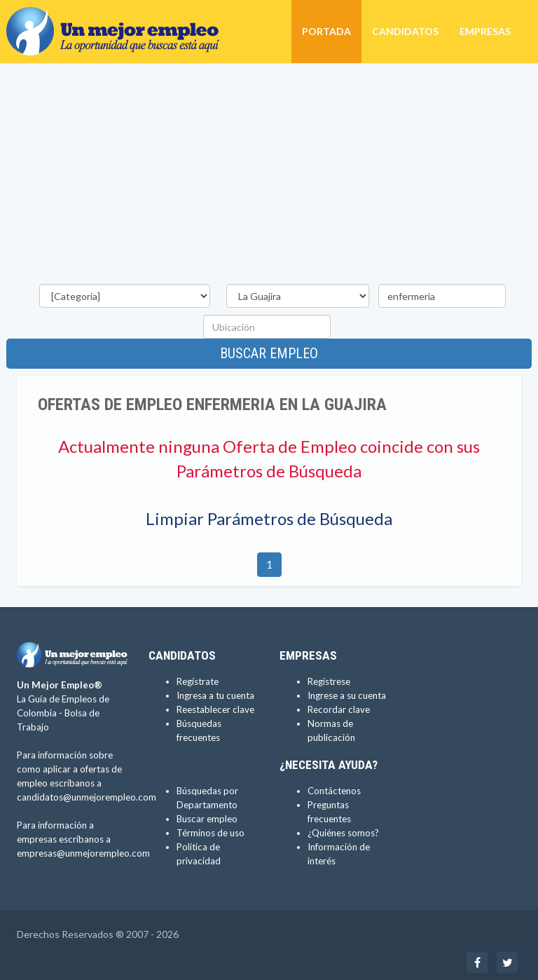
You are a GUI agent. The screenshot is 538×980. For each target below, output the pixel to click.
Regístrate (198, 681)
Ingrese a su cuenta (347, 695)
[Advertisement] (269, 176)
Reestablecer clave (215, 709)
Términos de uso (211, 833)
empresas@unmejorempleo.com (83, 853)
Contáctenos (334, 791)
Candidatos (405, 31)
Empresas (485, 31)
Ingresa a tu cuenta (215, 695)
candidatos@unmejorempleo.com (87, 797)
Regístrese (329, 681)
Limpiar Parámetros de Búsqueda (269, 518)
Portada (326, 31)
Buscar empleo (269, 353)
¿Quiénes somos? (343, 833)
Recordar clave (339, 709)
